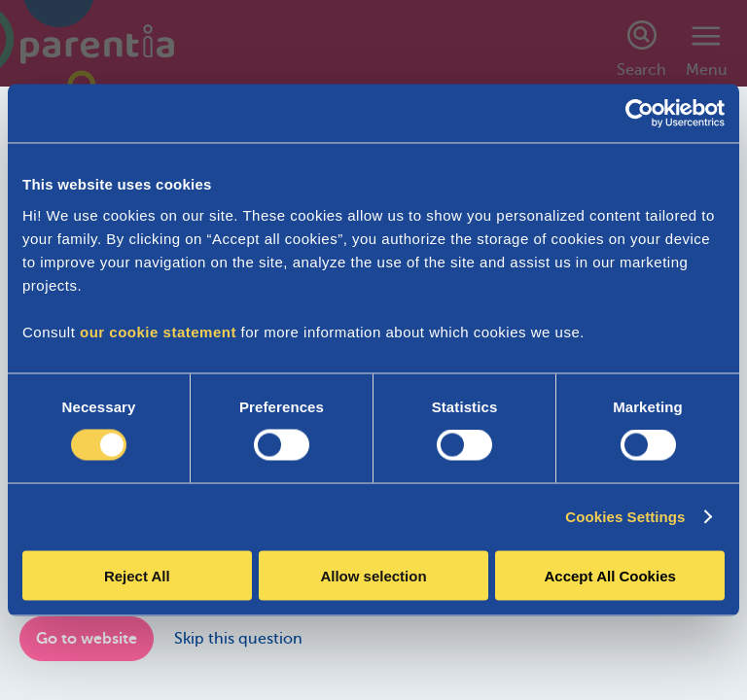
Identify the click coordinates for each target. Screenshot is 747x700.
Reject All (137, 575)
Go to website (87, 639)
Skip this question (238, 639)
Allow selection (373, 575)
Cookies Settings (625, 517)
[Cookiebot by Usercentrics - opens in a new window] (640, 114)
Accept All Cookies (610, 575)
